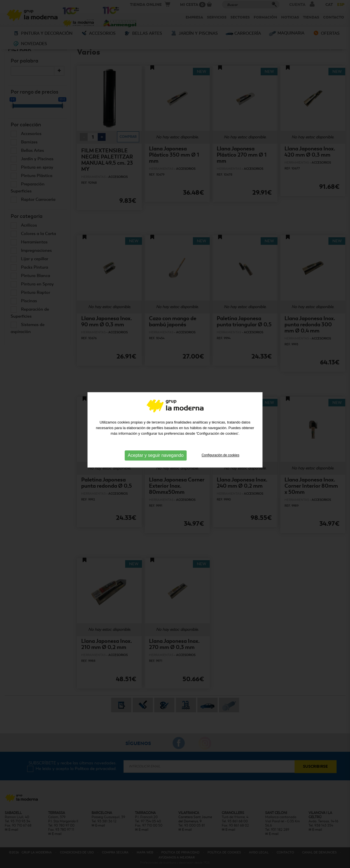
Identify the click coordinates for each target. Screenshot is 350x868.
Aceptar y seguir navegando (156, 439)
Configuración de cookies (221, 439)
